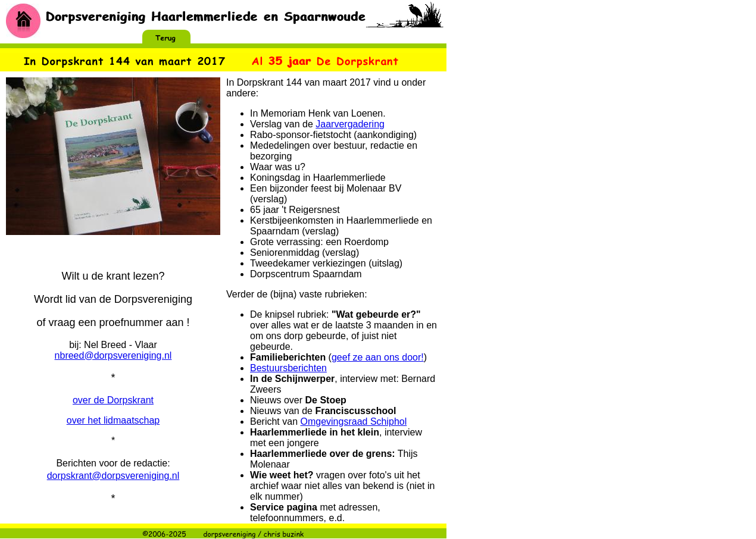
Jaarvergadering (350, 124)
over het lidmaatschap (113, 420)
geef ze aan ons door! (378, 357)
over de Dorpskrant (113, 400)
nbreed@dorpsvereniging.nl (113, 355)
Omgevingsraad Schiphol (353, 422)
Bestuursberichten (288, 368)
